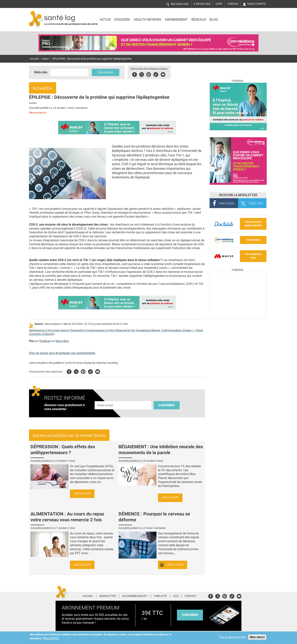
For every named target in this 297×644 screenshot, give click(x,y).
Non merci (257, 637)
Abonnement (176, 20)
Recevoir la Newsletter (238, 195)
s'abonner (190, 615)
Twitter (142, 74)
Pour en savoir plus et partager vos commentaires (62, 353)
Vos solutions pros (253, 256)
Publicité (160, 596)
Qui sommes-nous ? (135, 596)
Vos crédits (253, 240)
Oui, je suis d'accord (233, 637)
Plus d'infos (51, 638)
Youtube (98, 371)
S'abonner (167, 405)
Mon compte (257, 4)
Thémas (233, 4)
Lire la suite (82, 494)
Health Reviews (147, 20)
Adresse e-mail (105, 399)
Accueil (34, 59)
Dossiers (122, 20)
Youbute (163, 74)
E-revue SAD (202, 4)
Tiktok (156, 74)
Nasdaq (235, 17)
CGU (176, 596)
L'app (219, 4)
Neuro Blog (62, 341)
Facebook (135, 74)
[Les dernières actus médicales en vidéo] (238, 318)
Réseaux (199, 20)
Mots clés (41, 72)
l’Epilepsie (45, 341)
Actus (105, 20)
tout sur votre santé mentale (253, 224)
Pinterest (149, 74)
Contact (191, 596)
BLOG (214, 20)
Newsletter (108, 596)
